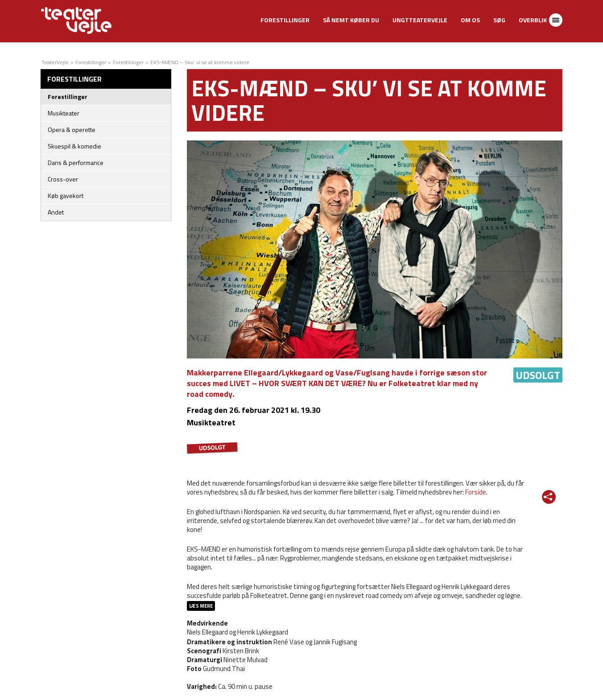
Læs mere (201, 606)
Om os (470, 20)
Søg (499, 20)
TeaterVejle (55, 62)
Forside (476, 492)
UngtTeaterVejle (420, 20)
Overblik (533, 20)
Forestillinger (285, 20)
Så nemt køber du (351, 20)
